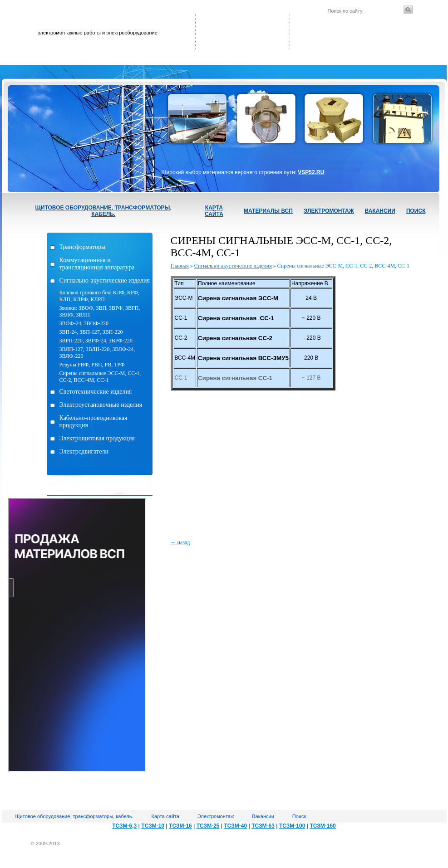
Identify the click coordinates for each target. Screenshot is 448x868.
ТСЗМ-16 (180, 826)
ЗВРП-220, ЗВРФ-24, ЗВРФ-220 (96, 341)
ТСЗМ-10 (153, 826)
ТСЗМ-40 (236, 826)
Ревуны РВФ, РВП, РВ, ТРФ (92, 365)
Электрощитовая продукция (97, 438)
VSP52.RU (311, 172)
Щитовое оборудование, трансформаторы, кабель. (103, 211)
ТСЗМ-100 (292, 826)
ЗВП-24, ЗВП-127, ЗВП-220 (91, 332)
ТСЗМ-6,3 (124, 826)
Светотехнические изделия (96, 392)
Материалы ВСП (268, 211)
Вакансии (380, 211)
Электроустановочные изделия (101, 405)
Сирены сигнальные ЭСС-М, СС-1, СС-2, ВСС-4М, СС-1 (100, 377)
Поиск (416, 211)
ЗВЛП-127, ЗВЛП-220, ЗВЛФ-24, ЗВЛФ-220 (97, 353)
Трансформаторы (83, 247)
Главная (180, 266)
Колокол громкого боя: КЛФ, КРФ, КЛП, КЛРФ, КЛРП (100, 296)
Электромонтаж (329, 211)
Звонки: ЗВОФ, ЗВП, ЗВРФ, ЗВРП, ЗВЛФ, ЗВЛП (100, 311)
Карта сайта (214, 211)
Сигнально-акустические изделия (105, 280)
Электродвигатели (84, 451)
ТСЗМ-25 (208, 826)
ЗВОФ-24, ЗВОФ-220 (84, 323)
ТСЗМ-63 (263, 826)
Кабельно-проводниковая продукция (94, 422)
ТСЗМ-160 (322, 826)
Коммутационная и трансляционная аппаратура (97, 264)
